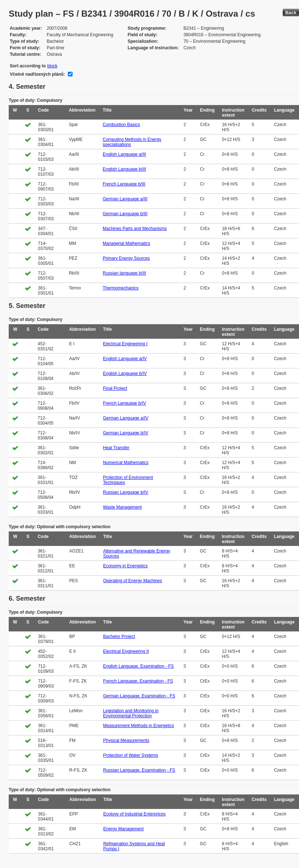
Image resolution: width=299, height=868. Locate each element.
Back (291, 12)
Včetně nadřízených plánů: (37, 74)
